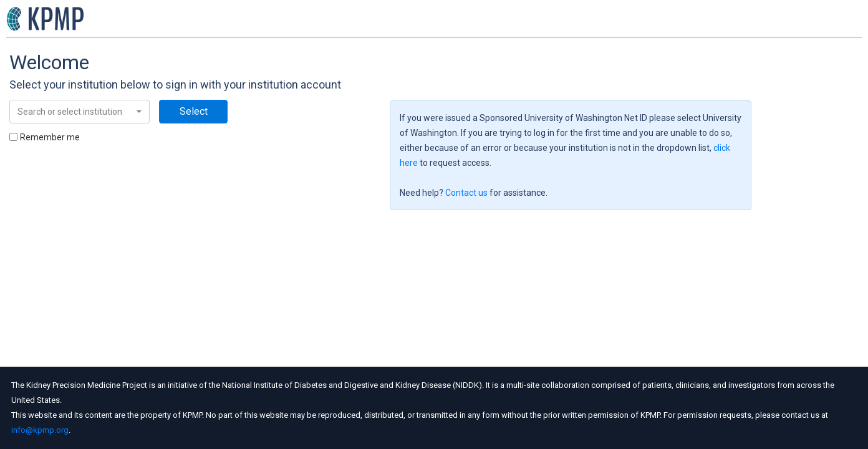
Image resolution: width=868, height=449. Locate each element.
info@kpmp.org (40, 430)
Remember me (50, 137)
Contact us (466, 193)
